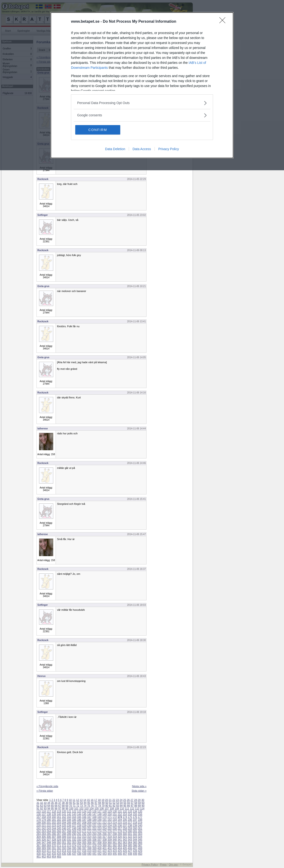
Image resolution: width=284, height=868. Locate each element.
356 (89, 842)
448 (130, 854)
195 (125, 820)
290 (74, 834)
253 (99, 828)
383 (120, 845)
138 (49, 814)
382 (115, 845)
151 (115, 814)
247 (69, 828)
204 (64, 823)
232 (99, 825)
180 (49, 820)
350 (59, 842)
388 (39, 848)
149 (104, 814)
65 (52, 806)
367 (39, 845)
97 (60, 808)
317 (104, 837)
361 (115, 842)
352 (69, 842)
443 (104, 854)
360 (110, 842)
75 (89, 806)
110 (122, 808)
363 (125, 842)
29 (139, 800)
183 (64, 820)
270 (79, 831)
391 (54, 848)
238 (130, 825)
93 (45, 808)
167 (89, 817)
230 (89, 825)
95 (52, 808)
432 (49, 854)
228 (79, 825)
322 (130, 837)
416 (74, 851)
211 (99, 823)
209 (89, 823)
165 (79, 817)
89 (139, 806)
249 (79, 828)
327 (49, 840)
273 (94, 831)
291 (79, 834)
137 (44, 814)
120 (64, 811)
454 (54, 857)
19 (103, 800)
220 (39, 825)
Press (163, 864)
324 (140, 837)
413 (59, 851)
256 (115, 828)
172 (115, 817)
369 (49, 845)
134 (135, 811)
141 (64, 814)
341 (120, 840)
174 (125, 817)
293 (89, 834)
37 (60, 803)
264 (49, 831)
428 (135, 851)
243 (49, 828)
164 (74, 817)
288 (64, 834)
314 (89, 837)
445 (115, 854)
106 (102, 808)
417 (79, 851)
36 (56, 803)
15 (88, 800)
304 (39, 837)
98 (63, 808)
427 (130, 851)
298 (115, 834)
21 (110, 800)
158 (44, 817)
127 (99, 811)
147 (94, 814)
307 (54, 837)
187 (84, 820)
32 (41, 803)
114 (142, 808)
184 (69, 820)
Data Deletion (115, 149)
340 (115, 840)
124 (84, 811)
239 (135, 825)
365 (135, 842)
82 (114, 806)
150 (110, 814)
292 (84, 834)
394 (69, 848)
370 (54, 845)
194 (120, 820)
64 (49, 806)
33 (45, 803)
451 (39, 857)
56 (129, 803)
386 (135, 845)
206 (74, 823)
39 (67, 803)
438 (79, 854)
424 (115, 851)
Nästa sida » (139, 786)
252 (94, 828)
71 (74, 806)
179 (44, 820)
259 (130, 828)
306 (49, 837)
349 (54, 842)
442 (99, 854)
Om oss (173, 864)
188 (89, 820)
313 (84, 837)
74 (85, 806)
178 (39, 820)
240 (140, 825)
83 (118, 806)
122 (74, 811)
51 (110, 803)
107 (107, 808)
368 (44, 845)
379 (99, 845)
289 (69, 834)
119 (59, 811)
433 (54, 854)
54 (121, 803)
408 (140, 848)
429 (140, 851)
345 (140, 840)
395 (74, 848)
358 (99, 842)
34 (49, 803)
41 (74, 803)
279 (125, 831)
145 (84, 814)
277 (115, 831)
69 (67, 806)
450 (140, 854)
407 (135, 848)
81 (110, 806)
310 (69, 837)
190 (99, 820)
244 (54, 828)
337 (99, 840)
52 (114, 803)
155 (135, 814)
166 (84, 817)
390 (49, 848)
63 (45, 806)
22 (114, 800)
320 (120, 837)
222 (49, 825)
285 (49, 834)
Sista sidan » (139, 791)
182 (59, 820)
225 (64, 825)
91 (38, 808)
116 (44, 811)
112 (132, 808)
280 (130, 831)
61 (38, 806)
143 (74, 814)
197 (135, 820)
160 (54, 817)
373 (69, 845)
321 (125, 837)
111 (127, 808)
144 (79, 814)
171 (110, 817)
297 (110, 834)
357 (94, 842)
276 (110, 831)
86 (129, 806)
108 (112, 808)
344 (135, 840)
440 (89, 854)
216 (125, 823)
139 (54, 814)
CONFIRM (98, 130)
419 (89, 851)
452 (44, 857)
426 (125, 851)
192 (110, 820)
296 (104, 834)
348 (49, 842)
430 (39, 854)
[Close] (224, 22)
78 (99, 806)
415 (69, 851)
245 (59, 828)
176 (135, 817)
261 (140, 828)
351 (64, 842)
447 (125, 854)
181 (54, 820)
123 (79, 811)
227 (74, 825)
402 (110, 848)
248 (74, 828)
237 (125, 825)
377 (89, 845)
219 (140, 823)
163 (69, 817)
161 (59, 817)
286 (54, 834)
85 (125, 806)
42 (78, 803)
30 (143, 800)
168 (94, 817)
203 (59, 823)
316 (99, 837)
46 (92, 803)
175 (130, 817)
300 (125, 834)
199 (39, 823)
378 (94, 845)
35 (52, 803)
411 (49, 851)
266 (59, 831)
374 (74, 845)
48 (99, 803)
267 (64, 831)
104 (92, 808)
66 (56, 806)
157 (39, 817)
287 (59, 834)
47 (96, 803)
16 (92, 800)
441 (94, 854)
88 (136, 806)
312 (79, 837)
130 (115, 811)
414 (64, 851)
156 (140, 814)
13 (81, 800)
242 (44, 828)
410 (44, 851)
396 (79, 848)
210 (94, 823)
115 (39, 811)
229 (84, 825)
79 (103, 806)
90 (143, 806)
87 (132, 806)
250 (84, 828)
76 (92, 806)
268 (69, 831)
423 (110, 851)
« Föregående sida (47, 786)
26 (128, 800)
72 (78, 806)
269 (74, 831)
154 (130, 814)
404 (120, 848)
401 (104, 848)
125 (89, 811)
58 (136, 803)
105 (97, 808)
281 (135, 831)
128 (104, 811)
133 (130, 811)
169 (99, 817)
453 (49, 857)
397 (84, 848)
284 (44, 834)
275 (104, 831)
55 (125, 803)
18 (99, 800)
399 (94, 848)
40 (71, 803)
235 (115, 825)
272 (89, 831)
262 (39, 831)
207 (79, 823)
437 (74, 854)
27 (132, 800)
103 (86, 808)
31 (38, 803)
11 (74, 800)
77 (96, 806)
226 (69, 825)
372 (64, 845)
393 (64, 848)
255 (110, 828)
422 (104, 851)
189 (94, 820)
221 (44, 825)
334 (84, 840)
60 (143, 803)
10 (70, 800)
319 (115, 837)
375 (79, 845)
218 (135, 823)
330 (64, 840)
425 (120, 851)
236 (120, 825)
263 (44, 831)
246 (64, 828)
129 (110, 811)
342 (125, 840)
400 (99, 848)
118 (54, 811)
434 (59, 854)
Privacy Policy (169, 149)
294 (94, 834)
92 (41, 808)
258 (125, 828)
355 (84, 842)
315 (94, 837)
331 (69, 840)
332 (74, 840)
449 (135, 854)
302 (135, 834)
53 (118, 803)
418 (84, 851)
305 (44, 837)
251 (89, 828)
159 (49, 817)
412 (54, 851)
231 (94, 825)
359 (104, 842)
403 (115, 848)
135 (140, 811)
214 (115, 823)
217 (130, 823)
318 (110, 837)
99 (67, 808)
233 (104, 825)
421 (99, 851)
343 (130, 840)
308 (59, 837)
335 (89, 840)
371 (59, 845)
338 (104, 840)
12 (78, 800)
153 (125, 814)
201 (49, 823)
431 (44, 854)
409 (39, 851)
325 (39, 840)
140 (59, 814)
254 (104, 828)
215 (120, 823)
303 (140, 834)
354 (79, 842)
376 (84, 845)
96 (56, 808)
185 (74, 820)
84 (121, 806)
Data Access (142, 149)
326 (44, 840)
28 (136, 800)
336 (94, 840)
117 (49, 811)
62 (41, 806)
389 (44, 848)
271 (84, 831)
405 (125, 848)
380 (104, 845)
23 (117, 800)
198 (140, 820)
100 (71, 808)
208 (84, 823)
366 (140, 842)
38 (63, 803)
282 (140, 831)
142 (69, 814)
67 (60, 806)
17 (96, 800)
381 (110, 845)
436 (69, 854)
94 (49, 808)
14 (85, 800)
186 (79, 820)
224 (59, 825)
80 (107, 806)
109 (117, 808)
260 (135, 828)
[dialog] (142, 85)
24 (121, 800)
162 (64, 817)
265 (54, 831)
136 (39, 814)
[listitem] (142, 103)
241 (39, 828)
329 (59, 840)
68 (63, 806)
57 (132, 803)
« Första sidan (45, 791)
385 (130, 845)
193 (115, 820)
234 (110, 825)
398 (89, 848)
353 (74, 842)
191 (104, 820)
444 (110, 854)
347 (44, 842)
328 (54, 840)
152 (120, 814)
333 (79, 840)
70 (71, 806)
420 (94, 851)
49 (103, 803)
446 (120, 854)
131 (120, 811)
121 (69, 811)
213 (110, 823)
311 (74, 837)
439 (84, 854)
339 (110, 840)
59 (139, 803)
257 (120, 828)
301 (130, 834)
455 (59, 857)
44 (85, 803)
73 (81, 806)
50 (107, 803)
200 (44, 823)
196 (130, 820)
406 (130, 848)
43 (81, 803)
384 (125, 845)
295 (99, 834)
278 (120, 831)
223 (54, 825)
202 (54, 823)
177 (140, 817)
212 (104, 823)
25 (125, 800)
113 (137, 808)
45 (89, 803)
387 (140, 845)
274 (99, 831)
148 (99, 814)
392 (59, 848)
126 (94, 811)
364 (130, 842)
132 (125, 811)
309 (64, 837)
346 (39, 842)
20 (106, 800)
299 (120, 834)
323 (135, 837)
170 (104, 817)
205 (69, 823)
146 (89, 814)
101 (76, 808)
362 (120, 842)
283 (39, 834)
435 (64, 854)
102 (81, 808)
